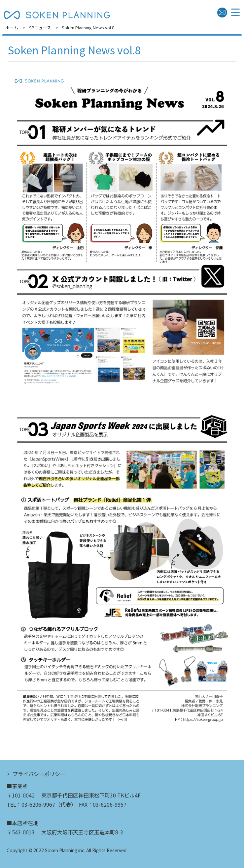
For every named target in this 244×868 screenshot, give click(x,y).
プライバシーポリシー (39, 774)
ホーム (12, 28)
